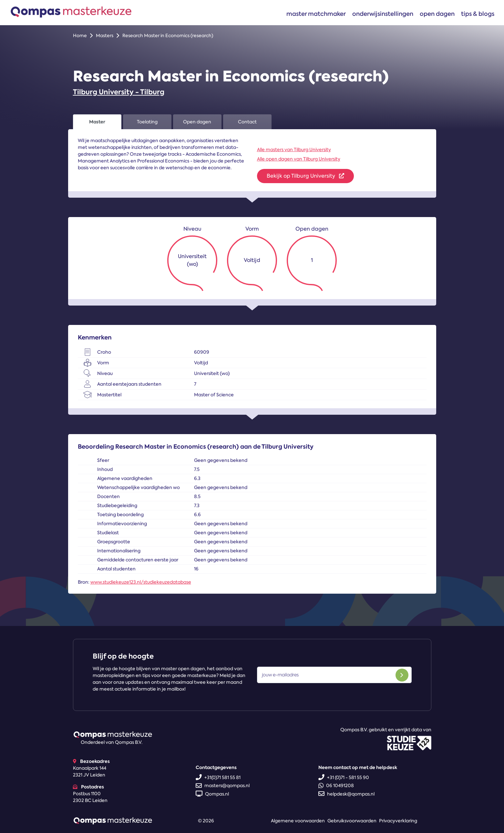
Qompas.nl (212, 794)
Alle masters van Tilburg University (294, 150)
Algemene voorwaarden (298, 821)
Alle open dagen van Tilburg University (299, 159)
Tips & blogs (478, 14)
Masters (105, 36)
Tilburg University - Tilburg (119, 92)
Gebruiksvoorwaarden (352, 821)
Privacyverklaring (398, 821)
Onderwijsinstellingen (383, 14)
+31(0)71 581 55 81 (218, 777)
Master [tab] (97, 122)
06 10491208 (336, 786)
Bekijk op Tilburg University (305, 176)
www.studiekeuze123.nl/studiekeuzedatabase (141, 582)
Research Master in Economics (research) (168, 36)
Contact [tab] (247, 122)
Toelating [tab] (147, 122)
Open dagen (437, 14)
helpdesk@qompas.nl (346, 794)
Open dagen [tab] (197, 122)
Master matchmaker (316, 14)
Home (80, 36)
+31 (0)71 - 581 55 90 (344, 777)
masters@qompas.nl (223, 786)
